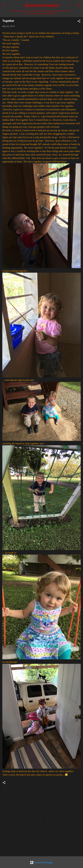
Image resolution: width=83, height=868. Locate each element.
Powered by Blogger (41, 863)
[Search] (79, 6)
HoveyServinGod (42, 5)
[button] (79, 22)
